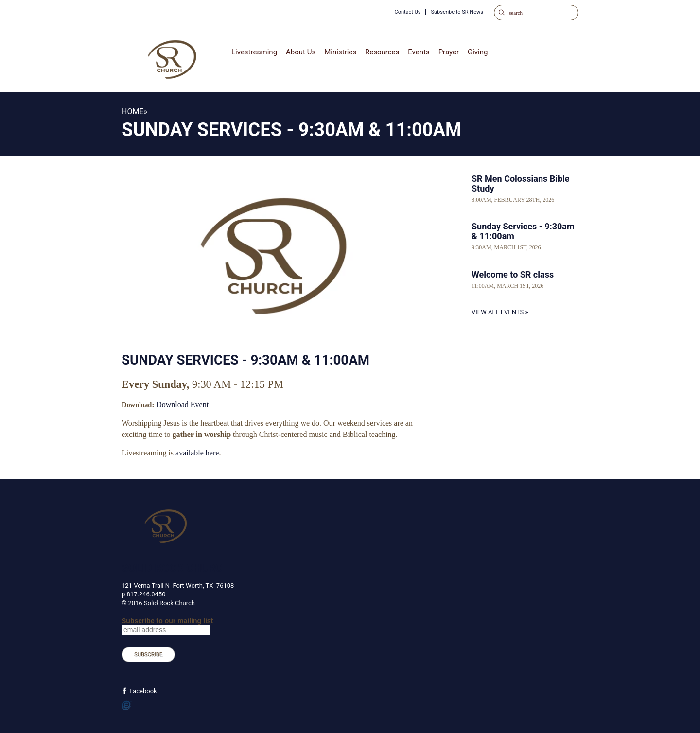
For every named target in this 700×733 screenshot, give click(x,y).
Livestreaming (254, 52)
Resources (382, 52)
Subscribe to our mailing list (167, 621)
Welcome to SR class (513, 274)
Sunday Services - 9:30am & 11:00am (523, 231)
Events (419, 52)
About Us (301, 52)
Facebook (142, 691)
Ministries (340, 52)
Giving (478, 52)
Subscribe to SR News (457, 12)
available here (197, 453)
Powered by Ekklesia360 (127, 706)
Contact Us (407, 12)
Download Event (182, 405)
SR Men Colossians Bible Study (521, 183)
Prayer (449, 52)
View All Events (498, 312)
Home (132, 112)
